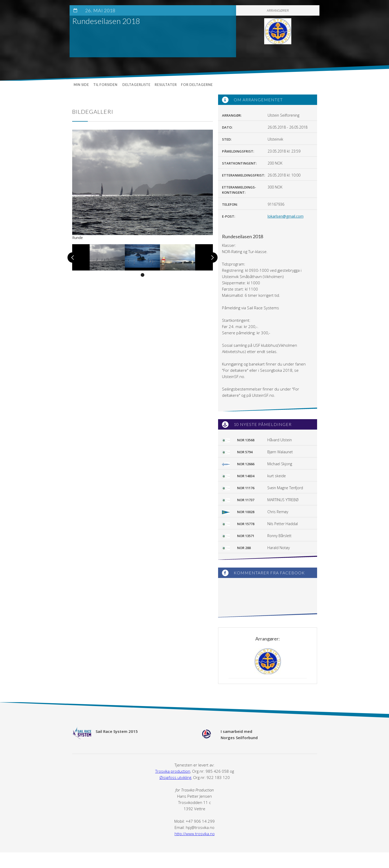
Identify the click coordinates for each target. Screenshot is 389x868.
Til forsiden (106, 85)
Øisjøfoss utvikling (175, 777)
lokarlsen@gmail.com (286, 216)
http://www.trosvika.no (195, 834)
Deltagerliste (137, 85)
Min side (81, 85)
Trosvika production (173, 771)
